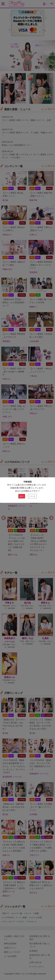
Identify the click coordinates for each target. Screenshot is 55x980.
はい (22, 496)
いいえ (32, 496)
